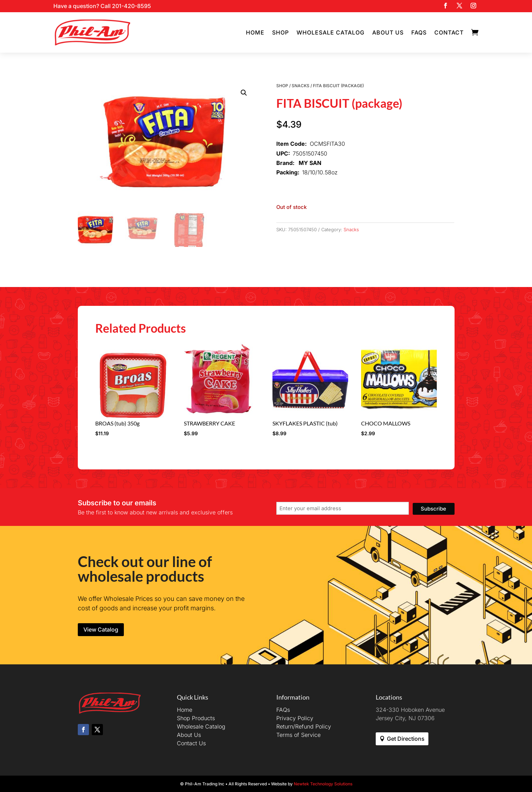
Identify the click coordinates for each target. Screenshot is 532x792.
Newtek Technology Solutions (323, 784)
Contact (449, 32)
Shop (280, 32)
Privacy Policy (295, 718)
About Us (388, 32)
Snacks (301, 86)
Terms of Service (298, 735)
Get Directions (406, 739)
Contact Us (191, 743)
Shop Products (196, 718)
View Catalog (101, 629)
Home (255, 32)
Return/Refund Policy (304, 726)
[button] (244, 93)
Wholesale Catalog (331, 32)
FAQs (419, 32)
